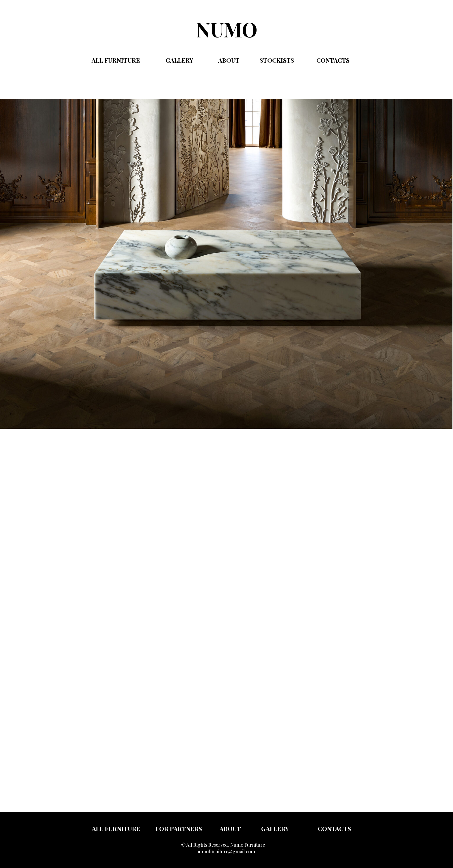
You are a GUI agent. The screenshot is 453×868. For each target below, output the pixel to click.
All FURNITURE (116, 60)
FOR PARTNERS (179, 828)
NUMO (227, 29)
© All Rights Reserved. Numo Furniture (223, 845)
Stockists (277, 60)
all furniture (116, 828)
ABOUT (229, 60)
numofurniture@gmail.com (226, 851)
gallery (179, 60)
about (230, 828)
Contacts (334, 828)
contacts (333, 60)
